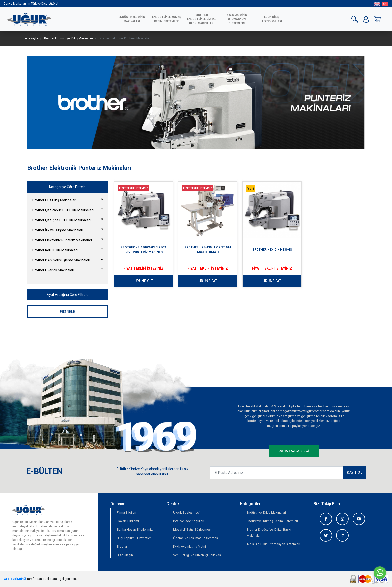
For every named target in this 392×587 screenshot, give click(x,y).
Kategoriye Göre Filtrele (67, 187)
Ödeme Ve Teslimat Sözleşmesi (196, 538)
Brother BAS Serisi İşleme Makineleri (68, 260)
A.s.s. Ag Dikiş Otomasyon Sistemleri (273, 544)
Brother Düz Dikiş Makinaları (68, 200)
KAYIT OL (355, 472)
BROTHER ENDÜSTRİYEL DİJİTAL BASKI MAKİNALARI (202, 19)
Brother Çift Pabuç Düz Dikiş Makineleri (68, 210)
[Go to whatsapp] (380, 573)
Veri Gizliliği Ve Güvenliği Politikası (197, 555)
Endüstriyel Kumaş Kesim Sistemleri (272, 521)
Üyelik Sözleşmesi (186, 512)
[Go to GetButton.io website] (380, 582)
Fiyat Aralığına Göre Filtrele (68, 295)
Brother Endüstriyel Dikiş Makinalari (69, 38)
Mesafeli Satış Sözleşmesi (192, 529)
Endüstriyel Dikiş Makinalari (266, 512)
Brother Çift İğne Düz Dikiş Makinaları (68, 220)
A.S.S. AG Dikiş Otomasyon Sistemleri (237, 19)
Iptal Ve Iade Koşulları (189, 521)
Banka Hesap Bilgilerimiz (135, 529)
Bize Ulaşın (125, 555)
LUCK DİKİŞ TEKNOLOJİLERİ (272, 19)
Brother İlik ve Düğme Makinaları (68, 230)
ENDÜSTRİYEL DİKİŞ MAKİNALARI (132, 19)
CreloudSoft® (15, 579)
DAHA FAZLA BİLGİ (294, 451)
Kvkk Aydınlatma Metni (190, 546)
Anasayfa (32, 38)
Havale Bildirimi (128, 521)
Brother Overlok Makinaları (68, 270)
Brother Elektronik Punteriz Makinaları (68, 240)
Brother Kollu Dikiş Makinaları (68, 250)
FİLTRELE (68, 312)
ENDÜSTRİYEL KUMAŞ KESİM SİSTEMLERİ (167, 19)
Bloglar (122, 546)
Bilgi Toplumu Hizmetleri (134, 538)
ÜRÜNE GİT (144, 281)
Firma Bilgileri (127, 512)
